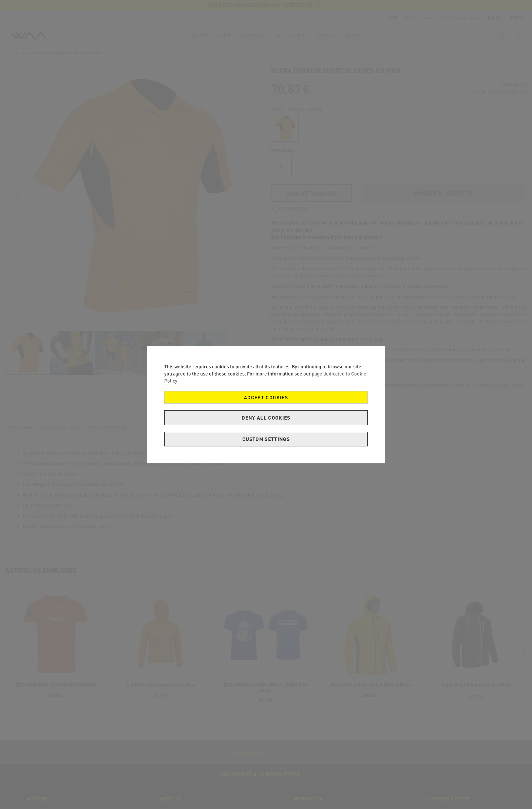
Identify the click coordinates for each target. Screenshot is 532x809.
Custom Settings (266, 439)
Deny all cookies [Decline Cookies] (266, 418)
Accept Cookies (266, 397)
